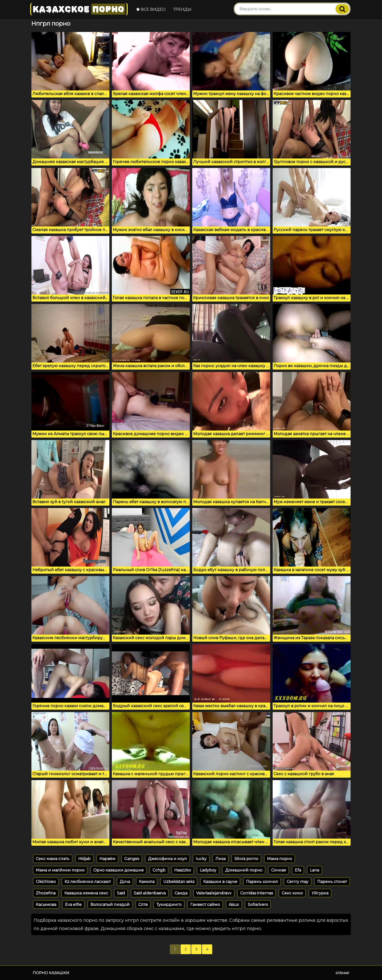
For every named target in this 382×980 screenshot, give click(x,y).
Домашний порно (244, 870)
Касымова (46, 905)
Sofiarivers (258, 905)
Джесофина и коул (167, 859)
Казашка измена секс (86, 893)
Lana (315, 870)
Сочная (279, 870)
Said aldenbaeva (150, 893)
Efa (298, 870)
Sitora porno (246, 859)
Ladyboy (208, 870)
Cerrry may (298, 882)
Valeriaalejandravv (214, 893)
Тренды (182, 9)
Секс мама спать (53, 859)
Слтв (143, 905)
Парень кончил (262, 882)
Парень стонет (332, 882)
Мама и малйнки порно (60, 870)
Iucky (201, 859)
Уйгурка (320, 893)
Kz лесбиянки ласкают (88, 882)
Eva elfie (73, 905)
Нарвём (107, 859)
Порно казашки (51, 973)
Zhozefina (46, 893)
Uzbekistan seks (179, 882)
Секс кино (292, 893)
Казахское (79, 9)
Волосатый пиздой (110, 905)
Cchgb (159, 870)
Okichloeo (46, 882)
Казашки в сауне (220, 882)
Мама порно (280, 859)
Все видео (151, 9)
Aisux (234, 905)
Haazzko (183, 870)
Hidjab (84, 859)
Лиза (220, 859)
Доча (125, 882)
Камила (147, 882)
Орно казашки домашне (119, 870)
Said (121, 893)
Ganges (132, 859)
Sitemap (342, 973)
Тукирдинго (169, 905)
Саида (181, 893)
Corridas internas (257, 893)
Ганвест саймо (205, 905)
